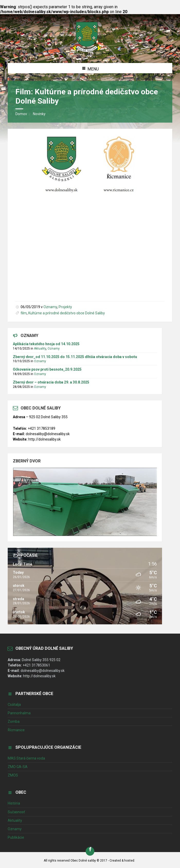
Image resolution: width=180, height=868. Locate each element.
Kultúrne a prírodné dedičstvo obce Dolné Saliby (67, 313)
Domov (21, 114)
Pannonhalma (19, 713)
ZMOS (13, 775)
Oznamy (50, 307)
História (14, 803)
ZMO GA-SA (18, 767)
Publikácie (16, 837)
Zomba (14, 721)
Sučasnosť (16, 812)
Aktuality (40, 349)
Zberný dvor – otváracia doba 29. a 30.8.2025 (51, 382)
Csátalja (14, 705)
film (24, 313)
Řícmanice (16, 730)
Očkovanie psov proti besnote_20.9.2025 (47, 369)
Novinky (39, 114)
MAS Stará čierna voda (26, 758)
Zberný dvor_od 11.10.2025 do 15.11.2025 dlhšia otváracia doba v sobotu (75, 357)
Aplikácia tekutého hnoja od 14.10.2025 (46, 344)
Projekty (65, 307)
